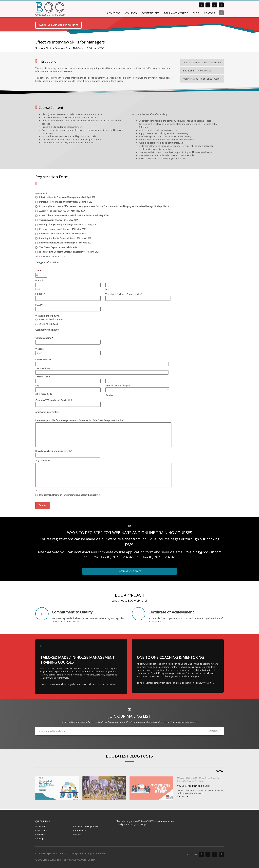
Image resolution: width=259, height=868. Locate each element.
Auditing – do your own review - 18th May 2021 (62, 211)
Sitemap (39, 839)
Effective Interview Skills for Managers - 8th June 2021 (66, 243)
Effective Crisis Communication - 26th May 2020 (63, 234)
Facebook (76, 722)
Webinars (41, 194)
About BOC (41, 826)
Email (39, 305)
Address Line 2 (43, 377)
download (82, 552)
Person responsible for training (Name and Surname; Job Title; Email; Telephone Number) (80, 420)
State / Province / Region (118, 385)
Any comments (43, 461)
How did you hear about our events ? (54, 451)
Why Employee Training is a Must (193, 786)
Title (38, 271)
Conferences (80, 830)
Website (39, 349)
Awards (77, 835)
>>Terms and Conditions (112, 495)
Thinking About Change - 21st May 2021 (59, 220)
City (37, 385)
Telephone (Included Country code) (124, 294)
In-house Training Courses (86, 826)
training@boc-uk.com (204, 552)
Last (107, 289)
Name (39, 281)
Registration (41, 830)
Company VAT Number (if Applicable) (54, 400)
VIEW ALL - (220, 771)
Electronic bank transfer (51, 319)
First (37, 289)
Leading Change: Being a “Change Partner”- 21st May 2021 (68, 224)
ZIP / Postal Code (44, 394)
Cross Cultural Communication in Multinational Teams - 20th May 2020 (74, 215)
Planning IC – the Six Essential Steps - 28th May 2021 (65, 238)
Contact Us (41, 835)
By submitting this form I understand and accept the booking (82, 495)
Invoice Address (43, 360)
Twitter (101, 722)
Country (109, 395)
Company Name (44, 338)
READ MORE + (182, 796)
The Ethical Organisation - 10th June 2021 (59, 247)
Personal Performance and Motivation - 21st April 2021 (66, 202)
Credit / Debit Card (48, 324)
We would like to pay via (47, 316)
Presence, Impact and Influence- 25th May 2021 (63, 229)
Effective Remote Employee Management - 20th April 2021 (68, 197)
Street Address (43, 368)
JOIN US (213, 731)
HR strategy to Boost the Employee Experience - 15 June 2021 (69, 252)
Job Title (40, 294)
